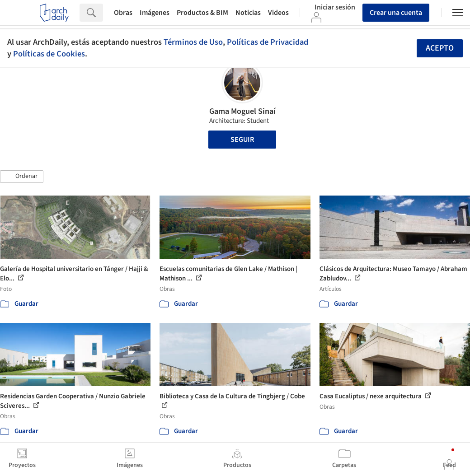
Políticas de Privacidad (268, 42)
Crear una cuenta (396, 13)
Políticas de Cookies (49, 54)
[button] (22, 177)
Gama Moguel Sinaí (242, 111)
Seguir (242, 140)
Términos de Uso (193, 42)
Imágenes (155, 13)
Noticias (248, 13)
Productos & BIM (202, 13)
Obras (123, 13)
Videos (278, 13)
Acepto (440, 48)
